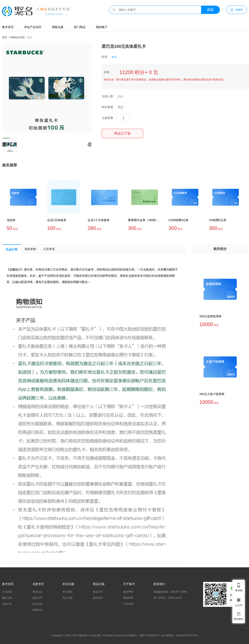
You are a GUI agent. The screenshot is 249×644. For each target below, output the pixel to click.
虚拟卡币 (37, 598)
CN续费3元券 (218, 220)
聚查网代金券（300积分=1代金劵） (145, 220)
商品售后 (98, 598)
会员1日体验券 (57, 220)
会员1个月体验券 (99, 220)
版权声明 (128, 592)
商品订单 (98, 592)
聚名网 (83, 635)
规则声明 (128, 598)
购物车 (236, 10)
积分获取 (68, 592)
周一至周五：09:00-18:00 (168, 598)
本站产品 (7, 604)
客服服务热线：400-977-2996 (170, 592)
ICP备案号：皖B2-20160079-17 (143, 635)
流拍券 (11, 220)
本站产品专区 (33, 27)
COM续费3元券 (178, 220)
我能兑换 (58, 27)
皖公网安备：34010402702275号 (180, 635)
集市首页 (8, 27)
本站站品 (37, 592)
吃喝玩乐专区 (17, 37)
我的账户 (102, 27)
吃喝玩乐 (37, 610)
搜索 (210, 10)
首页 (5, 37)
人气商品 (7, 592)
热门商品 (80, 27)
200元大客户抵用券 (212, 394)
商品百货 (37, 604)
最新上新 (7, 598)
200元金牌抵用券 (211, 316)
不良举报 (128, 604)
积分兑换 (68, 598)
